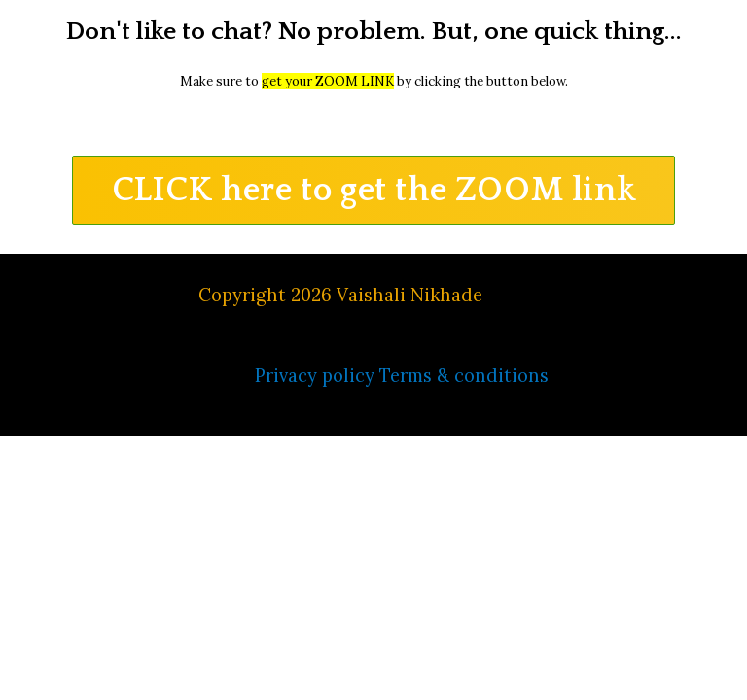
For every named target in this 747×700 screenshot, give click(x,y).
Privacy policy (315, 376)
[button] (374, 190)
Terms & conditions (464, 376)
